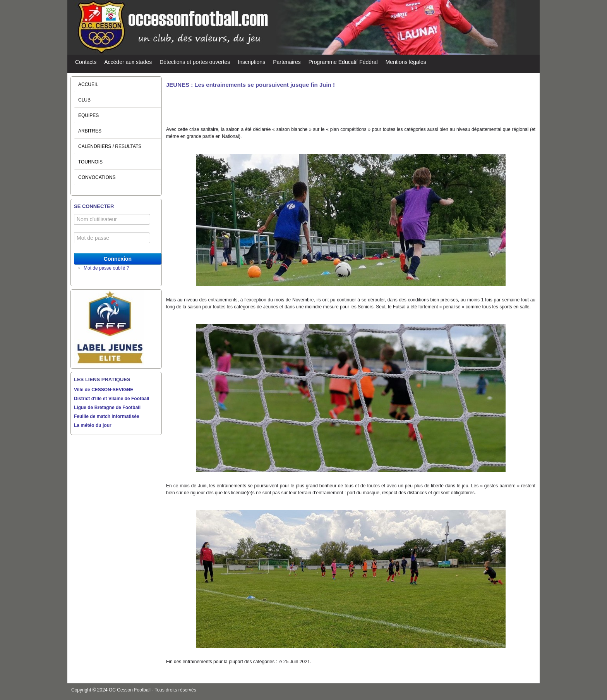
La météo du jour (93, 425)
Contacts (86, 62)
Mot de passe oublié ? (106, 268)
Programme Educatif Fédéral (343, 62)
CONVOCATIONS (97, 177)
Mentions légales (406, 62)
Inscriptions (251, 62)
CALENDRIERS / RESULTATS (110, 146)
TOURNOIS (90, 162)
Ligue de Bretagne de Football (107, 408)
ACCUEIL (88, 84)
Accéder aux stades (128, 62)
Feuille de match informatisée (107, 416)
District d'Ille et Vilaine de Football (112, 399)
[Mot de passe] (112, 238)
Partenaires (287, 62)
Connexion (118, 259)
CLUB (84, 100)
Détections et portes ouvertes (195, 62)
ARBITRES (90, 131)
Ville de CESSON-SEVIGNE (104, 390)
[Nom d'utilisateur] (112, 219)
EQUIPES (88, 115)
